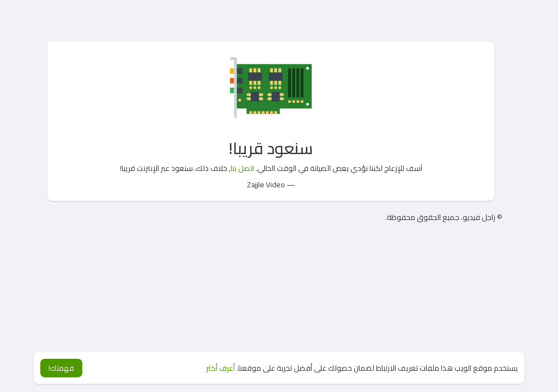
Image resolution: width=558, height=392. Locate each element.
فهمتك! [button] (61, 368)
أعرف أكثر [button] (220, 368)
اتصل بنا (242, 168)
